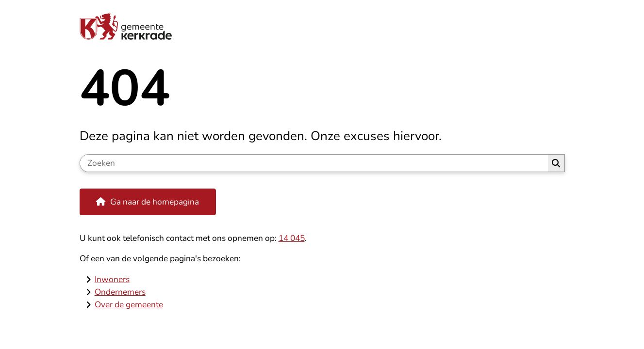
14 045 (292, 238)
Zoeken (556, 163)
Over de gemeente (129, 304)
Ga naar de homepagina (155, 202)
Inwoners (112, 279)
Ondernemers (120, 292)
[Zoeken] (314, 163)
